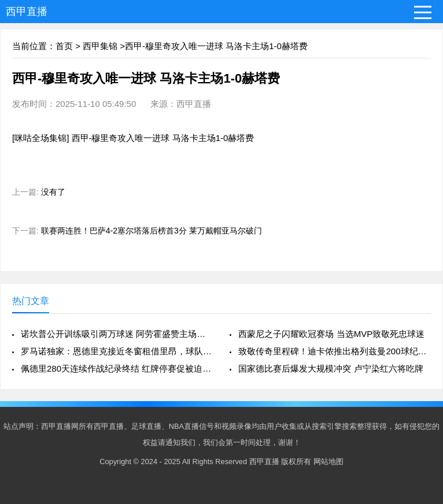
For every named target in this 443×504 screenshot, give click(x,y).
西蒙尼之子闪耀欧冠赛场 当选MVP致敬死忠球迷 (331, 334)
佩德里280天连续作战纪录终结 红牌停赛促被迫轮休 (117, 368)
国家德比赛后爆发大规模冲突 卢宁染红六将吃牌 (331, 368)
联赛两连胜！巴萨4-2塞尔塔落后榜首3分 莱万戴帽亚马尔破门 (152, 231)
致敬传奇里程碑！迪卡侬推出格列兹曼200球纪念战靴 (335, 351)
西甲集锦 (100, 46)
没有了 (53, 192)
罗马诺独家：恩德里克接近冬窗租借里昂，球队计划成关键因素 (117, 351)
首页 (64, 46)
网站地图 (328, 462)
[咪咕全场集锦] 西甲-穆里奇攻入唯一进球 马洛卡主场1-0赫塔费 (133, 138)
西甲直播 (27, 12)
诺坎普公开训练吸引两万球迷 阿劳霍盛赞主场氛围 (117, 334)
